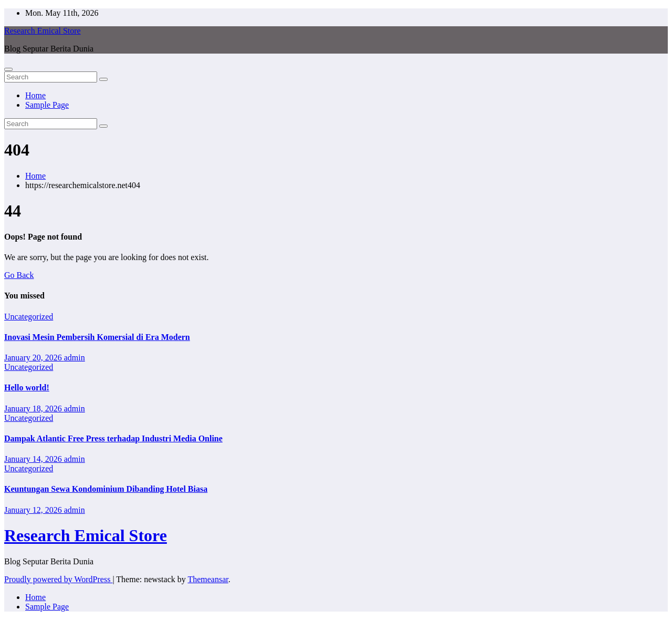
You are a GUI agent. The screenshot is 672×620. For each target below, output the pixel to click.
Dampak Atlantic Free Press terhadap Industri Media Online (113, 438)
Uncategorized (29, 317)
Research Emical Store (43, 31)
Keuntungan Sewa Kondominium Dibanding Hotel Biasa (106, 489)
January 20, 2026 (34, 358)
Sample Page (47, 105)
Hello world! (27, 388)
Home (35, 95)
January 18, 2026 (34, 409)
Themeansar (208, 579)
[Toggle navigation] (8, 69)
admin (75, 358)
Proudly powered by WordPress (58, 579)
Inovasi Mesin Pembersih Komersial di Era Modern (97, 337)
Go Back (19, 275)
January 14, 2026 (34, 459)
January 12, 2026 (34, 510)
